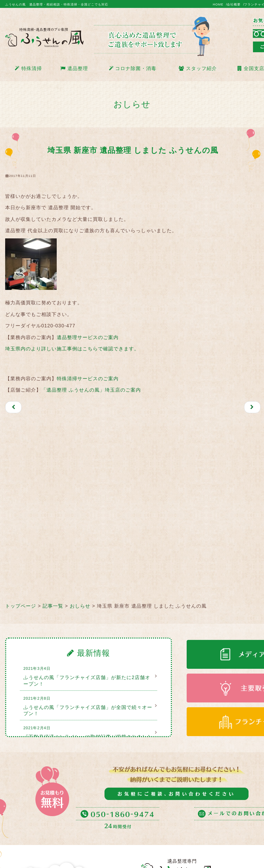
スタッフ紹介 (198, 68)
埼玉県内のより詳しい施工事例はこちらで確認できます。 (72, 349)
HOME (218, 4)
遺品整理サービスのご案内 (88, 337)
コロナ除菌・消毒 (133, 68)
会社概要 (234, 4)
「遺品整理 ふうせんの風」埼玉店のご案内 (91, 390)
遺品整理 (74, 68)
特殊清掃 (28, 68)
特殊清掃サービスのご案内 (88, 379)
